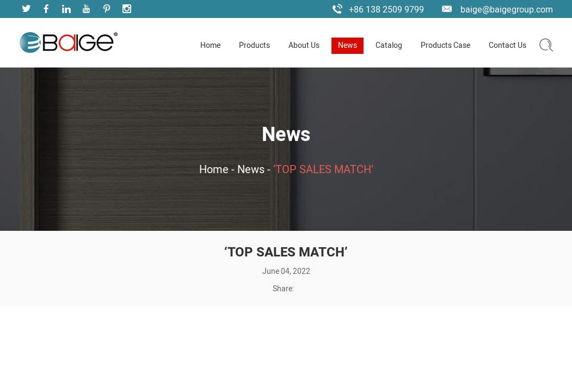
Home (210, 45)
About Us (304, 45)
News (347, 45)
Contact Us (508, 45)
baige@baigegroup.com (507, 10)
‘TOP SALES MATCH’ (323, 170)
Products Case (445, 45)
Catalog (389, 45)
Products (254, 45)
